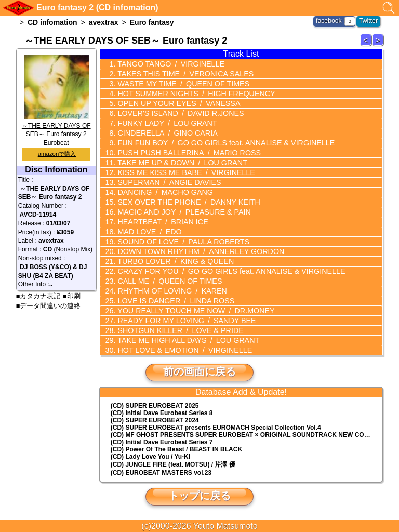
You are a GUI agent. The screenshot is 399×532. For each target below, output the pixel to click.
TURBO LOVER (173, 261)
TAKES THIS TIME (183, 74)
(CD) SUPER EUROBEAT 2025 (155, 406)
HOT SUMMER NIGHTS (194, 94)
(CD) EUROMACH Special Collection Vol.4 (216, 428)
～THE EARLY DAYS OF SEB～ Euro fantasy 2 (56, 126)
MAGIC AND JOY (182, 212)
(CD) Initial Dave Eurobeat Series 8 (162, 413)
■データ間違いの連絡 (49, 306)
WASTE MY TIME (181, 84)
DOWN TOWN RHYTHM (198, 251)
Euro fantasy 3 (379, 45)
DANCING (163, 192)
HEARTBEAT (161, 222)
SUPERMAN (167, 182)
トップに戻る (199, 496)
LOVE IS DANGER (174, 301)
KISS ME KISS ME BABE (184, 172)
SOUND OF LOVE (181, 242)
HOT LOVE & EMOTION (182, 350)
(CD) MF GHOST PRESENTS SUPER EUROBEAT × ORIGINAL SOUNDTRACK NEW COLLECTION (247, 435)
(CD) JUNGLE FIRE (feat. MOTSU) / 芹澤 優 (173, 464)
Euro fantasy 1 (367, 45)
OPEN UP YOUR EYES (176, 103)
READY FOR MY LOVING (184, 321)
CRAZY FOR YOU (228, 271)
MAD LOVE (148, 232)
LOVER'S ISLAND (178, 113)
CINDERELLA (165, 133)
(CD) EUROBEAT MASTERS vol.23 (161, 473)
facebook (330, 21)
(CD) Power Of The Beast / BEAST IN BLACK (176, 449)
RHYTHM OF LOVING (170, 291)
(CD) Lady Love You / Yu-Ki (150, 457)
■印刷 (72, 296)
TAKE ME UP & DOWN (180, 163)
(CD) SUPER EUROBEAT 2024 (155, 420)
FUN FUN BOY (223, 143)
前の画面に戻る (199, 371)
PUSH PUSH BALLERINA (187, 153)
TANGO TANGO (169, 64)
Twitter (369, 21)
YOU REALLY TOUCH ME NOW (193, 311)
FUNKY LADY (165, 123)
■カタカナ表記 (38, 296)
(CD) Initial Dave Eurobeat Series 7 (162, 442)
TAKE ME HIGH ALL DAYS (186, 340)
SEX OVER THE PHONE (186, 202)
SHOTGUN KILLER (178, 330)
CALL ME (168, 281)
